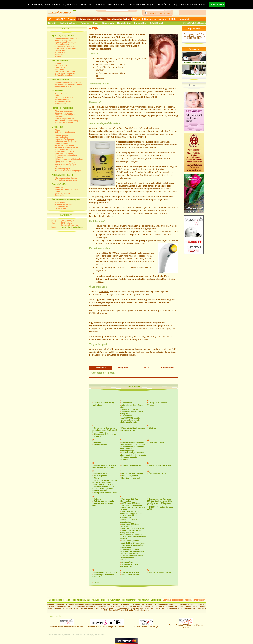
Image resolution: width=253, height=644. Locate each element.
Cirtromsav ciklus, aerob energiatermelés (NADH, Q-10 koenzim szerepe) (105, 430)
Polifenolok (201, 608)
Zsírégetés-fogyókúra (64, 75)
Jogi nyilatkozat (113, 600)
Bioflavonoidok (54, 606)
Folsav (147, 606)
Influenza (59, 157)
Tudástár (85, 23)
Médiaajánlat (143, 600)
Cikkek (96, 23)
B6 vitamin (190, 604)
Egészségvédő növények (66, 43)
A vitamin (60, 604)
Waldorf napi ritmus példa (160, 572)
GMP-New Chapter (157, 442)
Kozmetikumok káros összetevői (69, 84)
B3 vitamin (169, 604)
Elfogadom (217, 5)
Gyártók (137, 19)
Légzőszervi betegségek (65, 163)
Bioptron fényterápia (64, 113)
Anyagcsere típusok (130, 409)
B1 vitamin (125, 604)
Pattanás (98, 499)
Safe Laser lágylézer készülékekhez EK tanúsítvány (133, 542)
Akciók (71, 19)
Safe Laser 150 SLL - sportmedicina (129, 525)
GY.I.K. (172, 19)
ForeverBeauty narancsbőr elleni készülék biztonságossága (132, 449)
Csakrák (98, 436)
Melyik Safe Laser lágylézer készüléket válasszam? (105, 481)
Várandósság (61, 104)
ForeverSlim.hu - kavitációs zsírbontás (67, 626)
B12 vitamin (136, 604)
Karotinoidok (53, 608)
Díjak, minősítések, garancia (133, 428)
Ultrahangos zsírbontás (65, 71)
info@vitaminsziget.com (72, 227)
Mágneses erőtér (101, 473)
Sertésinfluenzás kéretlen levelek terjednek (131, 557)
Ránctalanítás (124, 23)
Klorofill (64, 608)
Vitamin (58, 56)
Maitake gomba (100, 476)
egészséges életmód (64, 204)
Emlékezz (152, 13)
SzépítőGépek (157, 23)
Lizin (151, 608)
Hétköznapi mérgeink (64, 153)
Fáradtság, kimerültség (65, 145)
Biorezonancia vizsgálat (65, 115)
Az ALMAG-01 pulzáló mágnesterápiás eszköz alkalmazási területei (130, 420)
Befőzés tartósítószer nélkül (67, 39)
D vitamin (130, 606)
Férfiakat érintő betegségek (67, 147)
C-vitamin (102, 200)
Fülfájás (125, 459)
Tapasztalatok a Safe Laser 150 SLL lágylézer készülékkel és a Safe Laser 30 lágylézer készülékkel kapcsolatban (160, 502)
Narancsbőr (108, 23)
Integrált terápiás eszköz (132, 465)
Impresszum (65, 600)
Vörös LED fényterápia (131, 575)
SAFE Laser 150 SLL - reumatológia (130, 517)
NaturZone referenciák (131, 478)
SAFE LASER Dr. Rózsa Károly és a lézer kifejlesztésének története (131, 533)
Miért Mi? (60, 19)
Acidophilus (71, 604)
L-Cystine (84, 608)
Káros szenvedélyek (63, 161)
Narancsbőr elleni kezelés (132, 473)
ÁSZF (88, 600)
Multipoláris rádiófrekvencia (106, 493)
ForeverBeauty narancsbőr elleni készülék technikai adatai (133, 454)
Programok (60, 69)
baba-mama (60, 203)
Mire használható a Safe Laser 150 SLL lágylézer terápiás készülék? (103, 489)
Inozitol (194, 606)
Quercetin (113, 610)
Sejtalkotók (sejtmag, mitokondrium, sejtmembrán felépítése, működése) (132, 552)
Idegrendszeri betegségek (66, 155)
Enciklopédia (168, 368)
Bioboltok (53, 600)
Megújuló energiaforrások (66, 180)
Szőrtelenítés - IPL (63, 193)
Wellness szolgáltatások (65, 73)
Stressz (58, 167)
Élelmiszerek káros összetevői (68, 83)
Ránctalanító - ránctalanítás (67, 189)
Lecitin (119, 608)
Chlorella (102, 606)
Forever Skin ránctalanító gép (146, 626)
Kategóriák (123, 368)
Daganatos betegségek (65, 140)
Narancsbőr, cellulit (130, 476)
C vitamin (66, 606)
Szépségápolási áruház (118, 19)
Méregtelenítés (61, 50)
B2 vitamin (158, 604)
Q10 (105, 610)
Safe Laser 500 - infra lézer (133, 528)
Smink (58, 191)
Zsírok (97, 583)
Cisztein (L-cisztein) (116, 606)
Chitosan (93, 606)
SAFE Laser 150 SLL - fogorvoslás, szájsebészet (131, 504)
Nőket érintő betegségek (65, 165)
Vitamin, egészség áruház (91, 19)
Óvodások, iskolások (64, 98)
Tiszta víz (59, 54)
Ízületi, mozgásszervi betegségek (69, 159)
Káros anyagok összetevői (160, 465)
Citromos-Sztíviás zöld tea (105, 434)
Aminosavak (95, 604)
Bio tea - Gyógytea (63, 41)
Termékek (101, 368)
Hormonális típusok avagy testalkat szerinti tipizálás (104, 466)
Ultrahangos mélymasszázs (106, 572)
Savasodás (126, 547)
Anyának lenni (61, 94)
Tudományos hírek (63, 102)
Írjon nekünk (78, 600)
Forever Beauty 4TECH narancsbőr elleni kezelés (186, 626)
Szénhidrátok (127, 562)
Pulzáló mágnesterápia (65, 119)
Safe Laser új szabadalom (132, 545)
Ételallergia (99, 442)
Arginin (116, 604)
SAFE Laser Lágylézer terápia (68, 121)
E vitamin (139, 606)
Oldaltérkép (156, 600)
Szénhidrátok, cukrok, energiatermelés (130, 565)
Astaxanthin (127, 416)
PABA (193, 608)
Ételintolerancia (62, 144)
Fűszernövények (62, 45)
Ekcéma (152, 428)
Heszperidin (184, 606)
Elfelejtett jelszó (165, 13)
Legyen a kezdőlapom (173, 600)
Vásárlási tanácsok (63, 86)
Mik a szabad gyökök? (103, 484)
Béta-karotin (201, 604)
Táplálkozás (60, 52)
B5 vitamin (179, 604)
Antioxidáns (106, 604)
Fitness (58, 64)
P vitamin (185, 608)
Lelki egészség (61, 65)
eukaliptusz (168, 183)
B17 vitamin (147, 604)
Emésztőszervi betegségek (66, 142)
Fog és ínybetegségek (64, 149)
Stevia (124, 560)
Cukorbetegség (61, 138)
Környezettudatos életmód (66, 178)
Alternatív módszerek (64, 111)
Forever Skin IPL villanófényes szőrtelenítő (107, 626)
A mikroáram (127, 403)
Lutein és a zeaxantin (164, 608)
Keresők (52, 23)
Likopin (126, 608)
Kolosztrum (73, 608)
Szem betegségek (62, 169)
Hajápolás (59, 187)
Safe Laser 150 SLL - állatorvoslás (129, 500)
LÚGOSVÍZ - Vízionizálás (65, 48)
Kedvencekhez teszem (195, 600)
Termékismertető (62, 100)
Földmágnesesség (129, 457)
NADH (177, 608)
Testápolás (60, 195)
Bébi (57, 96)
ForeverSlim (140, 23)
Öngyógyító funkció (157, 473)
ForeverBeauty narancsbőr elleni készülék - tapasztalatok (133, 443)
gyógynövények (62, 206)
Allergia (58, 130)
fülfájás (95, 88)
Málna (97, 478)
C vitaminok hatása (80, 606)
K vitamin (202, 606)
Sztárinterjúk (60, 208)
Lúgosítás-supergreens (65, 46)
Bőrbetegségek (61, 136)
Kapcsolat (184, 19)
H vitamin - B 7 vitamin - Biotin (164, 606)
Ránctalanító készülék (194, 75)
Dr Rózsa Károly (128, 430)
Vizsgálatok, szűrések (64, 123)
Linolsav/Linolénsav (139, 608)
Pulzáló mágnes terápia (104, 501)
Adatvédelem (98, 600)
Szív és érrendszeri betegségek (68, 171)
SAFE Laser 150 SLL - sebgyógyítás (130, 521)
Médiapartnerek (129, 600)
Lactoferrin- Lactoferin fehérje (102, 608)
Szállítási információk (155, 19)
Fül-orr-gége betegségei (65, 151)
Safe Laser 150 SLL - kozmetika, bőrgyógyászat (131, 513)
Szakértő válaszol (68, 23)
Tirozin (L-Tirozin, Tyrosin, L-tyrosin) (134, 610)
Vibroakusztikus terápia (131, 572)
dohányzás (104, 292)
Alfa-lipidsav (83, 604)
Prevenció (59, 117)
